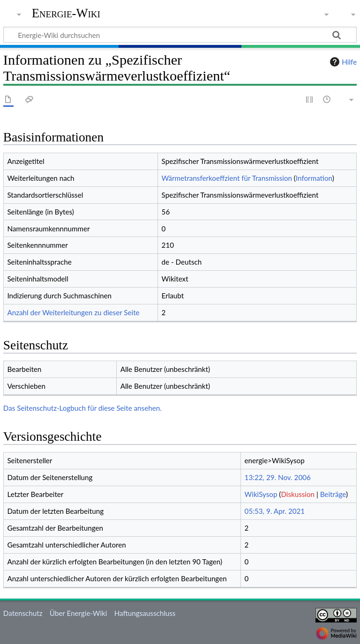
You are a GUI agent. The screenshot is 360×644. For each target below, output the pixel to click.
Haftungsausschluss (145, 613)
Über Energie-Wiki (79, 613)
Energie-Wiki (66, 13)
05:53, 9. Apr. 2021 (275, 511)
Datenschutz (23, 613)
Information (314, 178)
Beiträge (333, 494)
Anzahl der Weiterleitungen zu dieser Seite (73, 312)
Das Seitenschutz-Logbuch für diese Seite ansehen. (82, 408)
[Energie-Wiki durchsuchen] (180, 35)
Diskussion (298, 494)
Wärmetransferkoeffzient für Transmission (227, 178)
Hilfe (342, 62)
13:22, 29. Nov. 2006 (278, 477)
